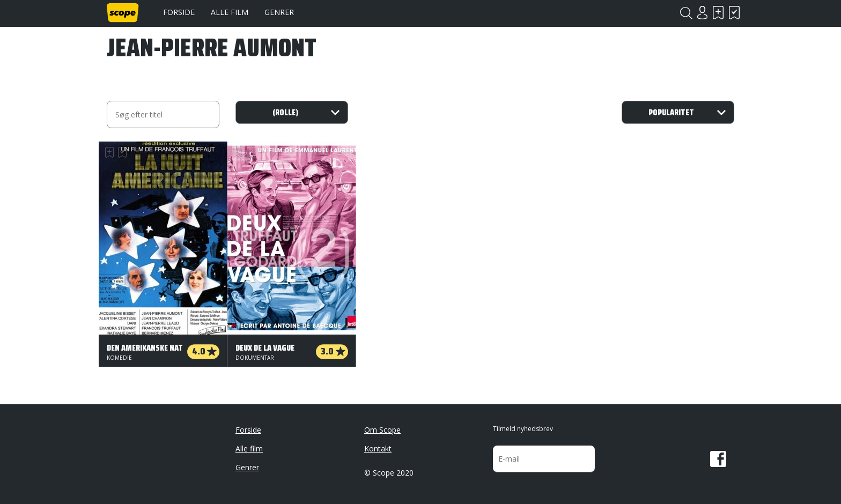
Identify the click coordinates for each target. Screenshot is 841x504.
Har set (734, 13)
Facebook (718, 459)
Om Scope (382, 430)
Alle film (230, 12)
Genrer (279, 12)
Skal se (718, 13)
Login (702, 13)
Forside (179, 12)
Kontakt (378, 449)
